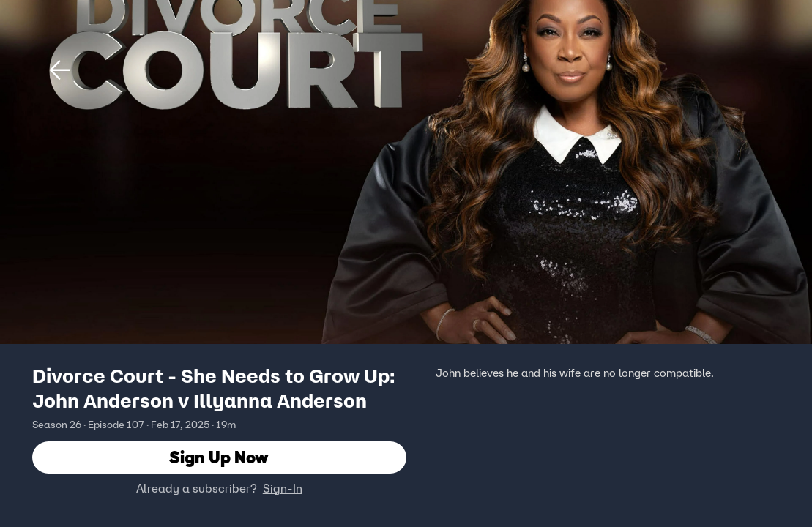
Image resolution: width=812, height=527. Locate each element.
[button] (60, 70)
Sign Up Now (219, 457)
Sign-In (283, 488)
